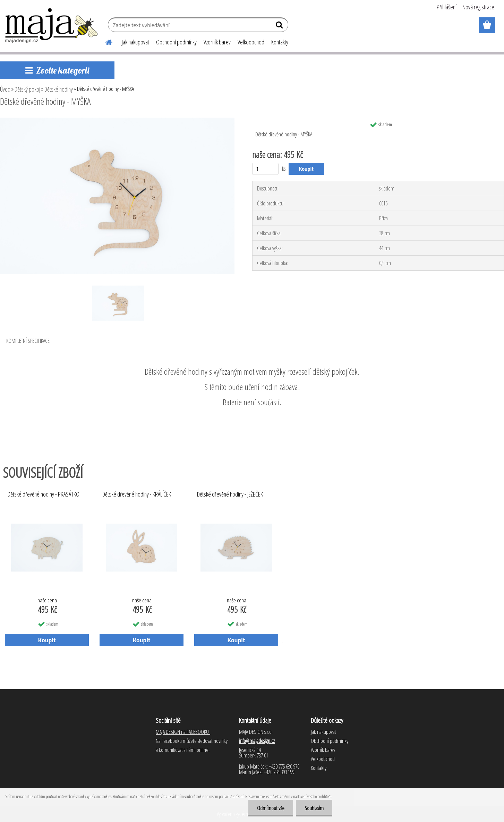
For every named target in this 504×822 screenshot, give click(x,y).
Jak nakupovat (135, 42)
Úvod (5, 89)
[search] (280, 26)
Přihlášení (447, 7)
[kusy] (266, 169)
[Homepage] (105, 41)
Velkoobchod (251, 42)
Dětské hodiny (59, 89)
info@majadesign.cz (257, 741)
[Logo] (52, 26)
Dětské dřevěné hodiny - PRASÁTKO (44, 494)
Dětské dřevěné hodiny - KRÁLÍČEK (137, 494)
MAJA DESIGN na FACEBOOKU (183, 732)
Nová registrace (478, 7)
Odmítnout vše (271, 808)
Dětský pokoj (27, 89)
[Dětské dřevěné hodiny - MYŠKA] (117, 120)
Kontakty (280, 42)
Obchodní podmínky (176, 42)
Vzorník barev (217, 42)
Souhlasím (314, 808)
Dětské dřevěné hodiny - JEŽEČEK (230, 494)
